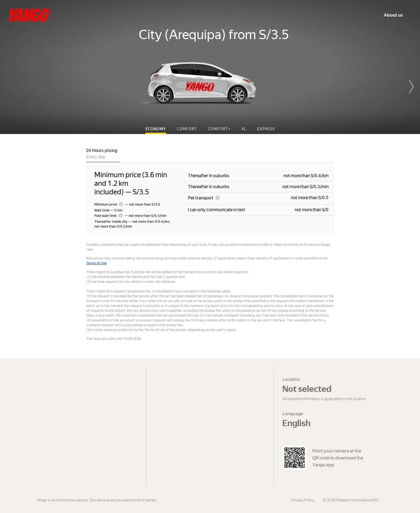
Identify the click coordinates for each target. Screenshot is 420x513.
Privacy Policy (303, 500)
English (296, 423)
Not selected (307, 389)
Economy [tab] (156, 129)
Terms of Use (96, 263)
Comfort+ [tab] (219, 129)
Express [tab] (266, 129)
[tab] (103, 155)
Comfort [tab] (187, 129)
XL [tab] (244, 129)
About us (393, 15)
